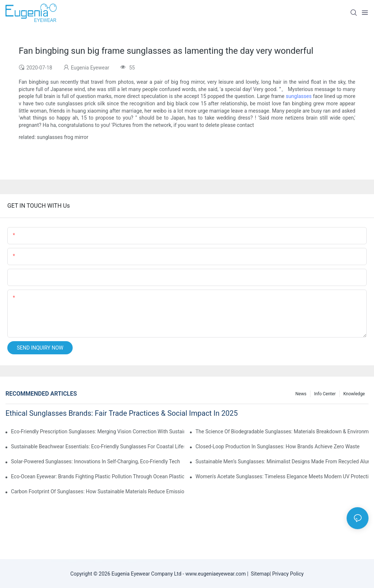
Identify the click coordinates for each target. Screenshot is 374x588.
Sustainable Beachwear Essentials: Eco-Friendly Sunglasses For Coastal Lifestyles (98, 446)
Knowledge (354, 394)
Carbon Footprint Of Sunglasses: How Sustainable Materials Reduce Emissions (98, 491)
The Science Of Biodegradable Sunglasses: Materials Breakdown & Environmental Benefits (282, 431)
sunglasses (299, 96)
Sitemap (259, 574)
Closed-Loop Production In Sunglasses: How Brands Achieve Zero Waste (277, 446)
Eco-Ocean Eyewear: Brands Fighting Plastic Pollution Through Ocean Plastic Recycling (98, 476)
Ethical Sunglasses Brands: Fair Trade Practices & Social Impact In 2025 (122, 413)
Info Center (325, 394)
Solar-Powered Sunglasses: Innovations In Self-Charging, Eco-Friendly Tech (96, 461)
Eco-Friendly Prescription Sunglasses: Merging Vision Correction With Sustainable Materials (98, 431)
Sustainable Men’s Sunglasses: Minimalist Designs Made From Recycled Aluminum (282, 461)
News (301, 394)
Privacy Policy (288, 574)
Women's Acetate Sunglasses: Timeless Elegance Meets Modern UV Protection (282, 476)
